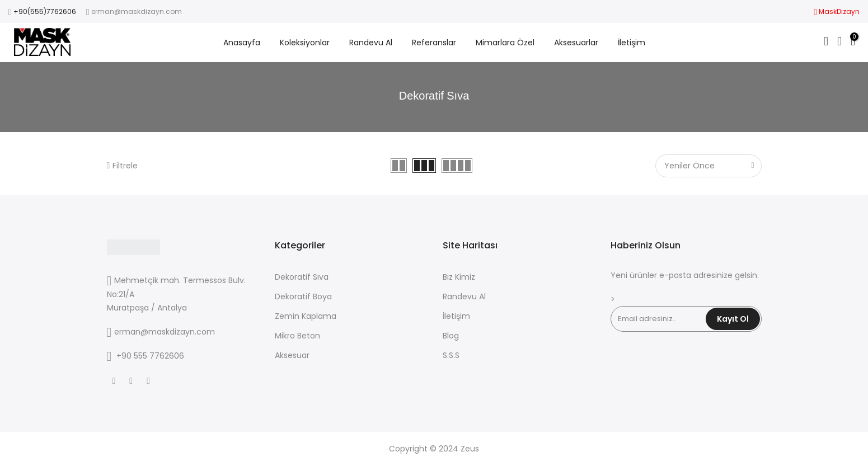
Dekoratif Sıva (302, 277)
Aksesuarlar (576, 43)
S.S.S (451, 355)
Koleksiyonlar (305, 43)
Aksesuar (292, 355)
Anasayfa (242, 43)
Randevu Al (371, 43)
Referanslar (434, 43)
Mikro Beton (297, 336)
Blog (451, 336)
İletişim (632, 43)
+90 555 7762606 (150, 356)
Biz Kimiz (459, 277)
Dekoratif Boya (303, 296)
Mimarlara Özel (505, 43)
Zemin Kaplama (306, 316)
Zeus (470, 449)
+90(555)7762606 (45, 11)
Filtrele (123, 166)
